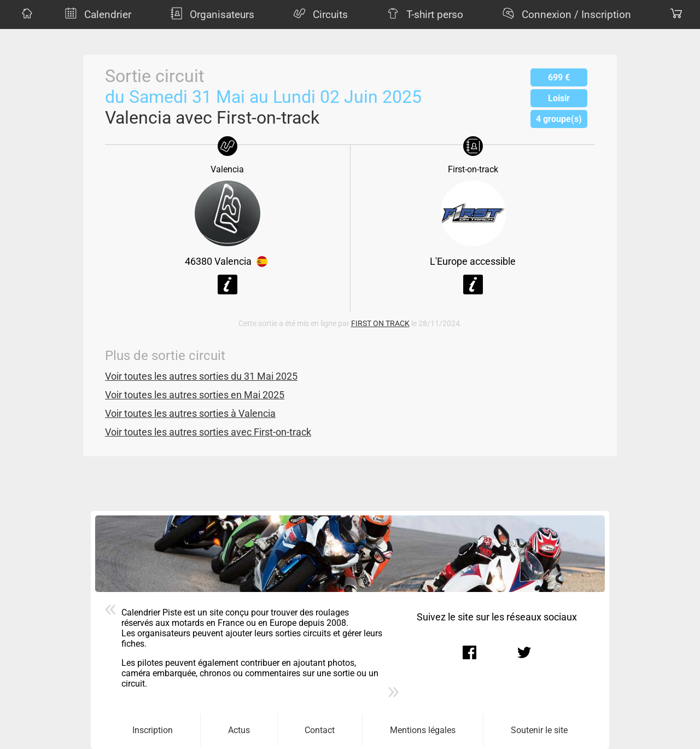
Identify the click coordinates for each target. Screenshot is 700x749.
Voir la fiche (227, 284)
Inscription (153, 730)
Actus (239, 730)
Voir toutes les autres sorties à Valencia (190, 414)
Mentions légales (423, 730)
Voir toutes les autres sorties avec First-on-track (208, 432)
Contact (320, 730)
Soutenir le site (539, 730)
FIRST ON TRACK (380, 324)
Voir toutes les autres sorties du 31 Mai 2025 (201, 376)
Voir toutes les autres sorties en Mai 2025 (195, 395)
